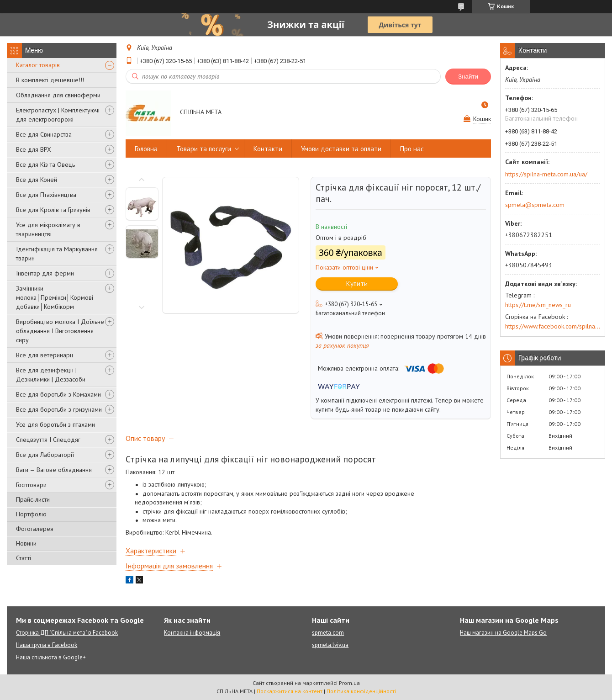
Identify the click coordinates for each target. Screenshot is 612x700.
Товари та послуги (204, 149)
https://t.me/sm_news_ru (538, 305)
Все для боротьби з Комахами (58, 394)
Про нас (412, 149)
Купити (357, 284)
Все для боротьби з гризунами (59, 409)
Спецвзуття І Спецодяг (48, 440)
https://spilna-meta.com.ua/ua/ (546, 174)
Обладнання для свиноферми (58, 95)
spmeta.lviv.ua (330, 645)
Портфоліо (31, 514)
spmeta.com (328, 633)
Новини (26, 543)
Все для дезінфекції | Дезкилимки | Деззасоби (51, 375)
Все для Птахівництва (46, 195)
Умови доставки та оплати (341, 149)
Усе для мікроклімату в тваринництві (48, 229)
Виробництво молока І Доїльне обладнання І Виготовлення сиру (60, 331)
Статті (24, 558)
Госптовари (31, 485)
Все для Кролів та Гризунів (53, 210)
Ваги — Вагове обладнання (54, 470)
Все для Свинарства (44, 134)
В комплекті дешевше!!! (50, 80)
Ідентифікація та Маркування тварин (57, 254)
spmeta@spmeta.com (535, 205)
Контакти (268, 149)
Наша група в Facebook (47, 645)
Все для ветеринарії (45, 355)
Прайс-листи (33, 499)
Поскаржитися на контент (290, 691)
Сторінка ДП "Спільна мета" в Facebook (67, 633)
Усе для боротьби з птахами (55, 424)
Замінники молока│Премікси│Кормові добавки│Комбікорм (55, 297)
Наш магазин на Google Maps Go (503, 633)
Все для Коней (37, 180)
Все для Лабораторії (45, 455)
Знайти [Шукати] (468, 77)
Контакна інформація (192, 633)
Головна (146, 149)
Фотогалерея (35, 529)
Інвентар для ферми (45, 273)
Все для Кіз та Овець (45, 164)
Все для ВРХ (34, 149)
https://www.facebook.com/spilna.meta (553, 326)
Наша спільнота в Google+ (51, 657)
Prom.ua (349, 683)
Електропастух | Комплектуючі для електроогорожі (58, 115)
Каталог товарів (38, 65)
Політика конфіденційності (361, 691)
